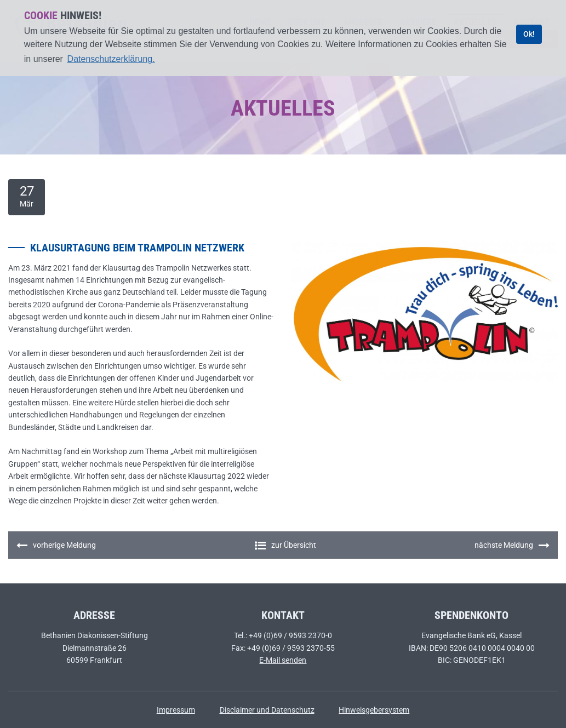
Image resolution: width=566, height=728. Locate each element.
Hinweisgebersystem (374, 710)
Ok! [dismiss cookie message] (529, 34)
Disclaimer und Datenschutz (267, 710)
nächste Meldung (512, 546)
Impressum (176, 710)
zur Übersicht (285, 545)
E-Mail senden (283, 660)
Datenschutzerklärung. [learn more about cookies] (111, 59)
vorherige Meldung (56, 546)
